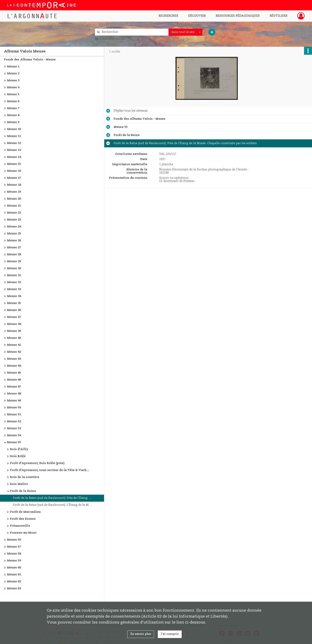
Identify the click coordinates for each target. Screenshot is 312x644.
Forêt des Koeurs (23, 519)
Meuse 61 (14, 575)
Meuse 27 (14, 248)
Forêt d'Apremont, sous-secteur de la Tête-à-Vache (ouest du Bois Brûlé (50, 470)
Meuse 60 (14, 568)
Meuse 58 (14, 554)
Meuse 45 (14, 373)
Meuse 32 (14, 282)
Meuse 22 (14, 213)
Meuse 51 (14, 415)
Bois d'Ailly (19, 449)
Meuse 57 (14, 547)
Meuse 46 (14, 380)
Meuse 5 (13, 94)
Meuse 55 (14, 442)
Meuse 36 (14, 310)
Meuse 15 (14, 164)
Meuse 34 (14, 296)
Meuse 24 (14, 227)
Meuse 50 (14, 408)
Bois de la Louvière (25, 477)
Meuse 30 (14, 268)
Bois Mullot (19, 484)
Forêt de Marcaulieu (25, 512)
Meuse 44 (14, 366)
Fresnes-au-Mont (23, 533)
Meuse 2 (13, 74)
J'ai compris (170, 634)
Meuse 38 (14, 324)
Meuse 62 (14, 582)
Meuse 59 (14, 561)
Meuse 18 (14, 185)
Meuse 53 (14, 428)
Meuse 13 (14, 150)
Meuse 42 (14, 352)
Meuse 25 (14, 234)
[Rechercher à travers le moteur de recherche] (134, 32)
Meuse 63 (14, 589)
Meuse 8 (13, 115)
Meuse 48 (14, 394)
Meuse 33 (14, 289)
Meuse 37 (14, 317)
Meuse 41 (14, 345)
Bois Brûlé (18, 456)
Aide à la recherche (112, 39)
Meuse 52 (14, 422)
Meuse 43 (14, 359)
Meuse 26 (14, 241)
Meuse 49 (14, 401)
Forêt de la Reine (23, 491)
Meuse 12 (14, 143)
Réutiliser (278, 16)
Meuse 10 (14, 129)
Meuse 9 (13, 122)
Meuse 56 (14, 540)
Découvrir (197, 16)
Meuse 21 (14, 206)
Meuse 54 (14, 435)
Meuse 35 (14, 303)
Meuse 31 (14, 275)
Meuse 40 (14, 338)
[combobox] (185, 32)
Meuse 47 (14, 387)
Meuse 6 (13, 101)
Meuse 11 (14, 136)
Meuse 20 (14, 199)
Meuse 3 (13, 81)
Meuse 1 (13, 67)
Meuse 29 (14, 261)
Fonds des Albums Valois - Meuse (30, 60)
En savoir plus (141, 634)
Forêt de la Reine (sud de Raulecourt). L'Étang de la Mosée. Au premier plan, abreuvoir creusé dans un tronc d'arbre (53, 505)
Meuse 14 (14, 157)
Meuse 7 (13, 108)
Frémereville (20, 526)
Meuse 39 (14, 331)
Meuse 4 (13, 87)
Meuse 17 (14, 178)
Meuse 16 (14, 171)
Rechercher (168, 16)
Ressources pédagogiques (238, 16)
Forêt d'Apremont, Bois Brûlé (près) (37, 463)
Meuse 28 (14, 254)
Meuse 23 (14, 220)
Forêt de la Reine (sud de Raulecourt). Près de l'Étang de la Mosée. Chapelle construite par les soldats (53, 498)
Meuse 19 (14, 192)
